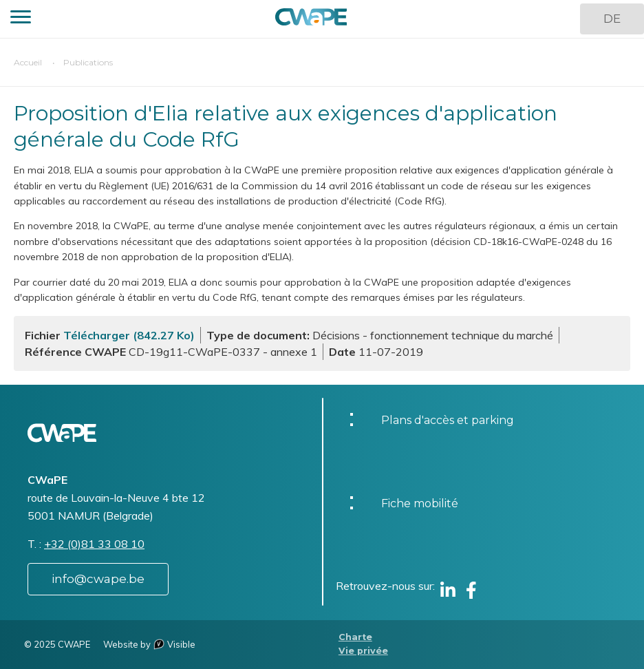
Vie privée (363, 651)
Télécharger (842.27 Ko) (129, 335)
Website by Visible (149, 644)
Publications (88, 62)
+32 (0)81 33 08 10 (94, 544)
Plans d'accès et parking (448, 420)
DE (612, 19)
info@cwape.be (98, 579)
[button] (21, 19)
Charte (355, 637)
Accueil (28, 62)
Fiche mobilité (420, 503)
